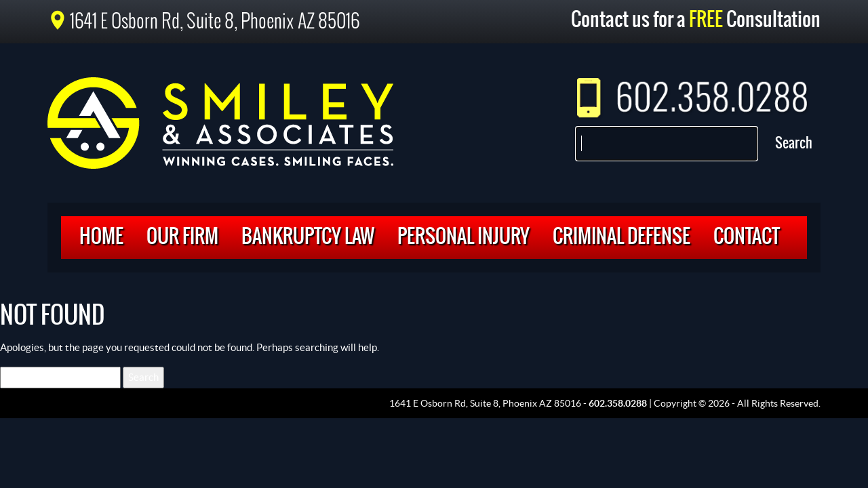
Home (101, 237)
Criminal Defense (622, 237)
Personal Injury (463, 237)
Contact (747, 237)
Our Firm (182, 237)
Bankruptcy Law (308, 237)
